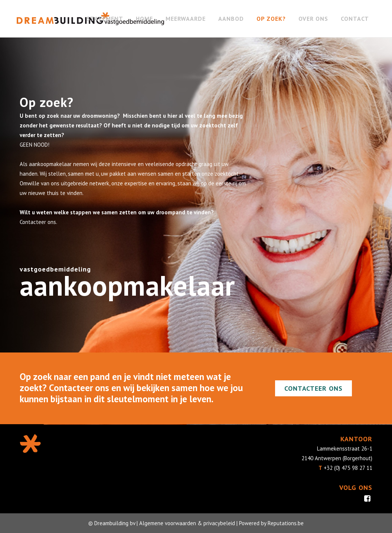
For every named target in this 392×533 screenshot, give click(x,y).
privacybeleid (219, 523)
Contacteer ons (313, 388)
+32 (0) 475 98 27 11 (348, 468)
